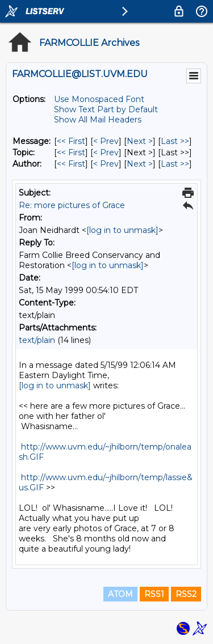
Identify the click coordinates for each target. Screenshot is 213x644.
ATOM (120, 594)
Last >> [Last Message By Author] (175, 164)
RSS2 (186, 594)
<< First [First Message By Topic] (71, 152)
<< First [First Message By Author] (71, 164)
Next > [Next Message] (140, 141)
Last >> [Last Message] (175, 141)
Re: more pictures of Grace (72, 205)
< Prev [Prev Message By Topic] (106, 152)
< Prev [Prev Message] (106, 141)
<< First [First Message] (71, 141)
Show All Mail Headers (98, 120)
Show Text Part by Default (106, 109)
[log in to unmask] (122, 230)
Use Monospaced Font (99, 99)
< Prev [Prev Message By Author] (106, 164)
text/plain (37, 340)
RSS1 (154, 594)
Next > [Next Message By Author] (140, 164)
